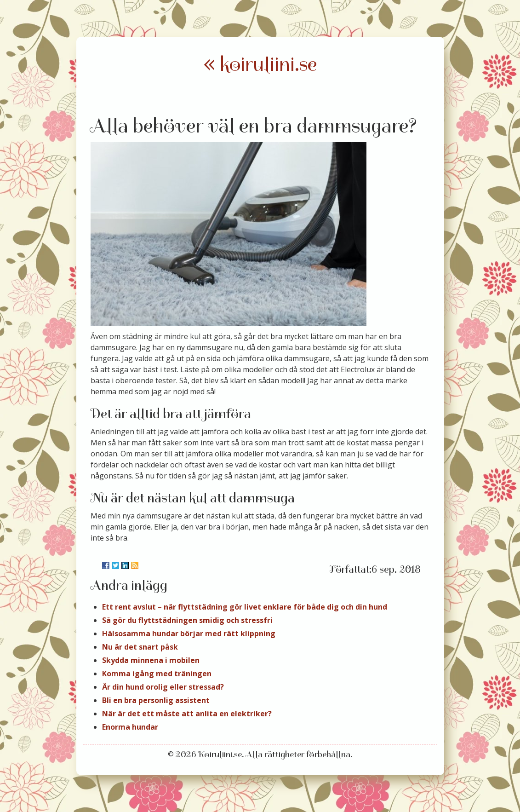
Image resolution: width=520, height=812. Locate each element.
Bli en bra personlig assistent (156, 700)
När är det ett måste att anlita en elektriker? (187, 714)
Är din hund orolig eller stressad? (163, 687)
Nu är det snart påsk (140, 647)
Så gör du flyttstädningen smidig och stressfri (187, 620)
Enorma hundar (130, 727)
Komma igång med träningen (157, 674)
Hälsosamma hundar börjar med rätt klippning (189, 633)
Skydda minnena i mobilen (151, 660)
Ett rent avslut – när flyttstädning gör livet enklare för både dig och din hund (245, 607)
